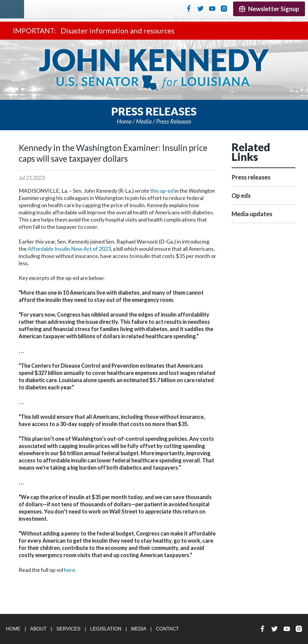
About (38, 629)
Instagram (224, 8)
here (70, 570)
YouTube (212, 8)
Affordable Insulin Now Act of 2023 (69, 249)
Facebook (189, 8)
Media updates (252, 214)
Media (144, 121)
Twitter (200, 8)
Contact (167, 629)
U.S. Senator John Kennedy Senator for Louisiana (154, 70)
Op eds (241, 195)
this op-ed (162, 191)
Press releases (174, 121)
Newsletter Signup (269, 9)
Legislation (106, 629)
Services (68, 629)
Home (124, 121)
